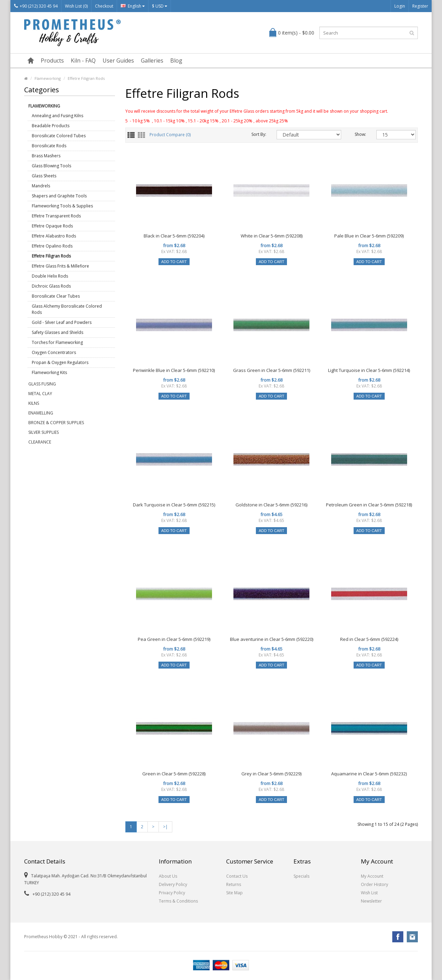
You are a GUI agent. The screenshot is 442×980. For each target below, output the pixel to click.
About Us (168, 876)
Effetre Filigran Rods (86, 78)
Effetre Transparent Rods (56, 216)
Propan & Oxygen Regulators (60, 362)
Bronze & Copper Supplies (56, 423)
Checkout (104, 6)
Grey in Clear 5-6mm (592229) (271, 774)
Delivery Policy (173, 884)
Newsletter (371, 901)
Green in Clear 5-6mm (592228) (174, 774)
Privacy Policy (172, 893)
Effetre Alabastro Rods (54, 236)
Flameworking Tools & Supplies (62, 206)
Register (420, 6)
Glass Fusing (42, 384)
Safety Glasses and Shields (57, 332)
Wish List (369, 893)
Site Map (234, 893)
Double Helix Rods (50, 276)
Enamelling (41, 413)
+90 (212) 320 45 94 (36, 6)
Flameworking (48, 78)
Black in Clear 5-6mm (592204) (174, 236)
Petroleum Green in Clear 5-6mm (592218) (369, 505)
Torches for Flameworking (57, 342)
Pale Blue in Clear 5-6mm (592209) (369, 236)
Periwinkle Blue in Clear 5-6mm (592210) (174, 370)
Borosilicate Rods (49, 146)
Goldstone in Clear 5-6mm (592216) (271, 505)
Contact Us (237, 876)
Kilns (34, 403)
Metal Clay (40, 394)
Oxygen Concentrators (54, 352)
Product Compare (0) (170, 135)
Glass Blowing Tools (51, 166)
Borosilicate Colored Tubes (59, 136)
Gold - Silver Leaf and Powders (62, 322)
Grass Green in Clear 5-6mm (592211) (272, 370)
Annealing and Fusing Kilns (57, 116)
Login (400, 6)
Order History (374, 884)
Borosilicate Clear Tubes (56, 296)
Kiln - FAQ (83, 60)
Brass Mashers (46, 156)
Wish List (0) (76, 6)
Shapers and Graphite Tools (59, 196)
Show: (360, 134)
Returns (234, 884)
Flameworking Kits (49, 372)
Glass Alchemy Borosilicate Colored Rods (67, 309)
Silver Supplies (44, 432)
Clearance (40, 442)
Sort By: (259, 134)
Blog (176, 60)
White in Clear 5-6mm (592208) (272, 236)
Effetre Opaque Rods (52, 226)
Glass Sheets (44, 176)
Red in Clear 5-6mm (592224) (369, 639)
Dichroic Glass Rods (51, 286)
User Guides (118, 60)
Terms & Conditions (178, 901)
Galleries (152, 60)
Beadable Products (51, 126)
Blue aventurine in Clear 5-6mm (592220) (272, 639)
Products (52, 60)
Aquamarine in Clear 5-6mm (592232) (369, 774)
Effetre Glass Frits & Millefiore (60, 266)
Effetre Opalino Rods (52, 246)
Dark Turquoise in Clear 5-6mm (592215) (174, 505)
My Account (372, 876)
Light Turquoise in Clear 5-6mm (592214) (369, 370)
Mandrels (41, 186)
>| (165, 827)
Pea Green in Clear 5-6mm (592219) (174, 639)
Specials (301, 876)
